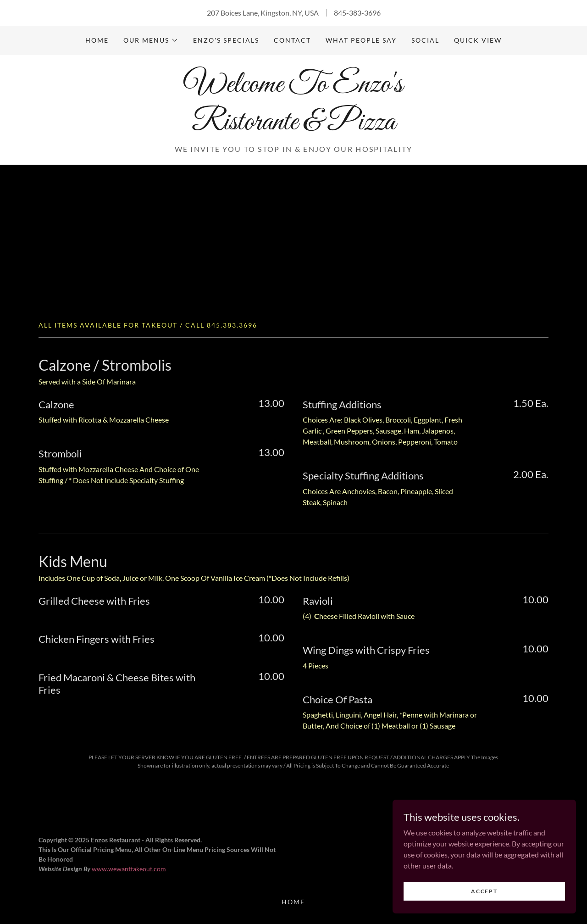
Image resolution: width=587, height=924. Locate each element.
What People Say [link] (361, 40)
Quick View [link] (478, 40)
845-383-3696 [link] (357, 13)
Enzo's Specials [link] (226, 40)
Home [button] (293, 902)
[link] (293, 126)
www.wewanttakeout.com (129, 869)
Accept (484, 891)
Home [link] (97, 40)
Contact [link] (292, 40)
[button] (151, 40)
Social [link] (425, 40)
